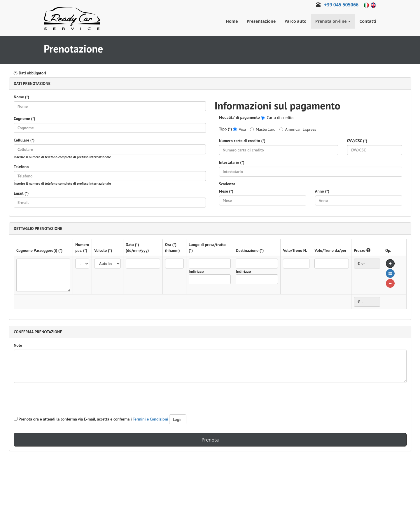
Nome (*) (21, 97)
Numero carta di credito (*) (242, 141)
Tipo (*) (226, 129)
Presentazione (261, 21)
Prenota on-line (333, 21)
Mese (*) (226, 191)
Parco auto (295, 21)
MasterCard (263, 129)
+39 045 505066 (341, 5)
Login (178, 419)
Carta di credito (277, 118)
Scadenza (227, 184)
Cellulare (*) (24, 140)
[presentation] (58, 399)
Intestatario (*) (232, 162)
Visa (240, 129)
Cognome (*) (24, 118)
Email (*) (21, 193)
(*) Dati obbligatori (30, 73)
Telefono (21, 167)
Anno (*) (322, 191)
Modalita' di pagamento (239, 117)
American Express (298, 129)
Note (18, 345)
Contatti (368, 21)
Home (232, 21)
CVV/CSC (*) (357, 141)
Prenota (210, 440)
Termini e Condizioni (150, 419)
